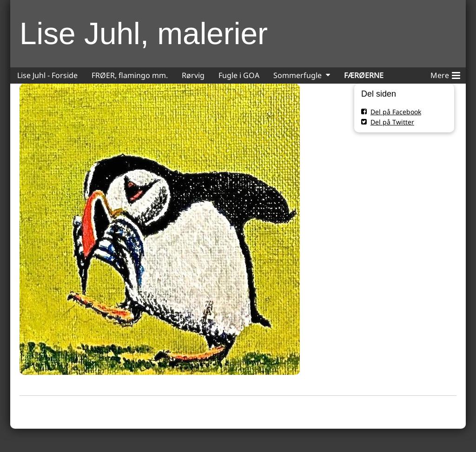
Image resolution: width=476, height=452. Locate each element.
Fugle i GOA (239, 75)
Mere (445, 74)
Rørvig (193, 75)
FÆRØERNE (364, 75)
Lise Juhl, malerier (144, 33)
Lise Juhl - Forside (47, 75)
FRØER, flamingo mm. (130, 75)
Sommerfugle (297, 75)
